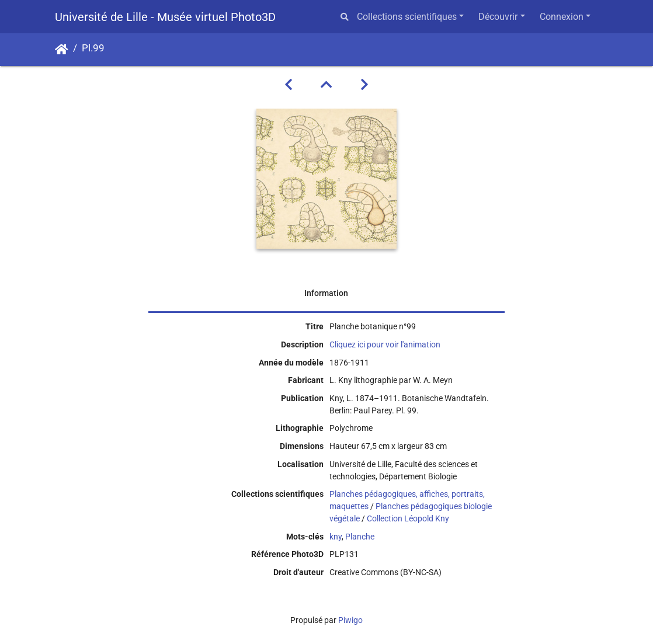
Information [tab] (326, 293)
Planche (360, 537)
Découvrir (498, 17)
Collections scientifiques (407, 17)
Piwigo (350, 620)
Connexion (562, 17)
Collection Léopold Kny (408, 518)
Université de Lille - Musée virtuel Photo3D (165, 17)
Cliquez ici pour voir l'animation (385, 344)
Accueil (62, 50)
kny (336, 537)
